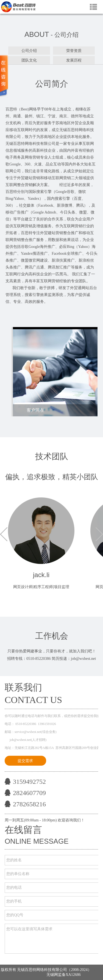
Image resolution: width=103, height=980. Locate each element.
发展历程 (74, 60)
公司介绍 (29, 51)
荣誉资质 (74, 51)
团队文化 (29, 60)
